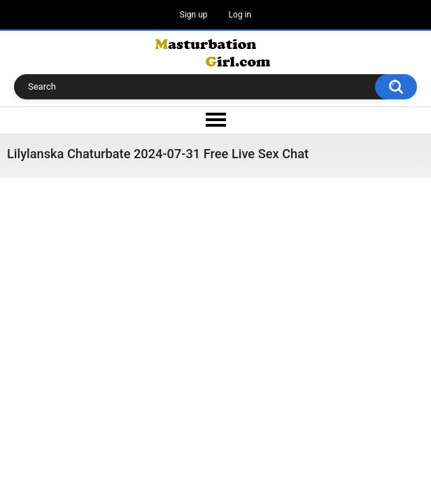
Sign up (194, 15)
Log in (240, 15)
